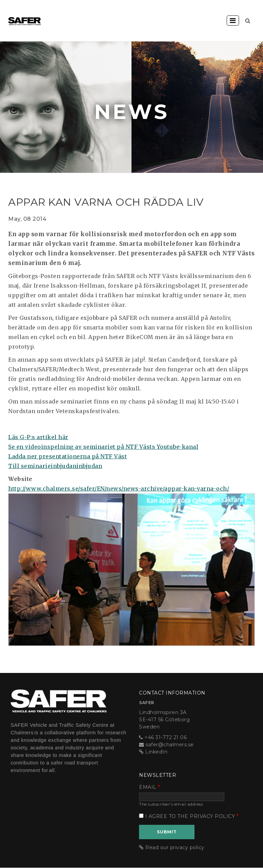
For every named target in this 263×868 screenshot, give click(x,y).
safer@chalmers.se (170, 745)
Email (148, 787)
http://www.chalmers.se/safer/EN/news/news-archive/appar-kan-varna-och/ (119, 489)
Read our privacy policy (175, 847)
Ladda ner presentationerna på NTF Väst (67, 456)
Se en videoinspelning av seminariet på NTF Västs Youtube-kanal (103, 447)
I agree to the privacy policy (190, 816)
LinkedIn (156, 752)
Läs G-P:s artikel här (38, 437)
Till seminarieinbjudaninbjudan (55, 466)
